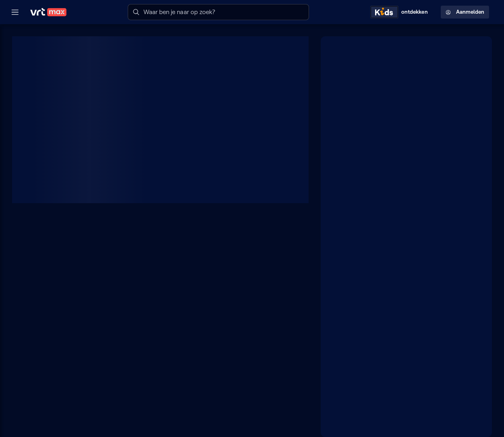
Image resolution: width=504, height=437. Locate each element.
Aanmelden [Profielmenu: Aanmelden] (465, 12)
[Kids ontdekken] (401, 12)
